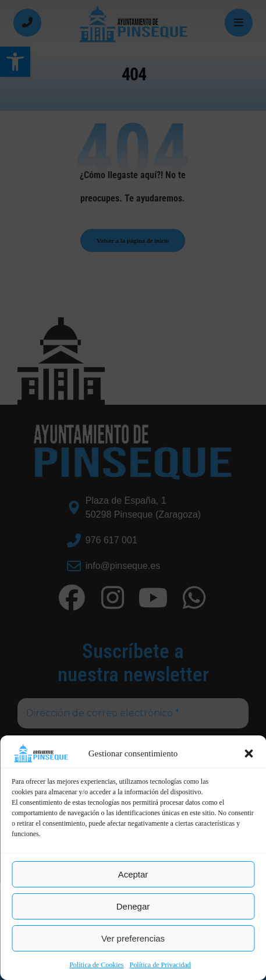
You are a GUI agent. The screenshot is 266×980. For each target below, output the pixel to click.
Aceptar (133, 874)
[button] (249, 753)
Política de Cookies (96, 965)
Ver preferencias (133, 938)
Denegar (133, 906)
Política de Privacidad (160, 965)
